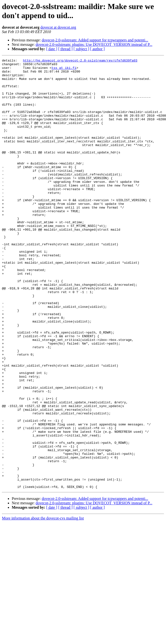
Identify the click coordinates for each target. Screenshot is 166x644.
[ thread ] (65, 49)
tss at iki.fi (64, 70)
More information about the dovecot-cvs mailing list (43, 604)
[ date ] (52, 49)
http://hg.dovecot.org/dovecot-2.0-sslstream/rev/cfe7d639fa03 (80, 61)
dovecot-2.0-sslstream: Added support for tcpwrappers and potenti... (95, 40)
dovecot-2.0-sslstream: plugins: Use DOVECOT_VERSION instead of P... (94, 44)
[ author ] (98, 49)
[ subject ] (81, 49)
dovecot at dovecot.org (58, 27)
